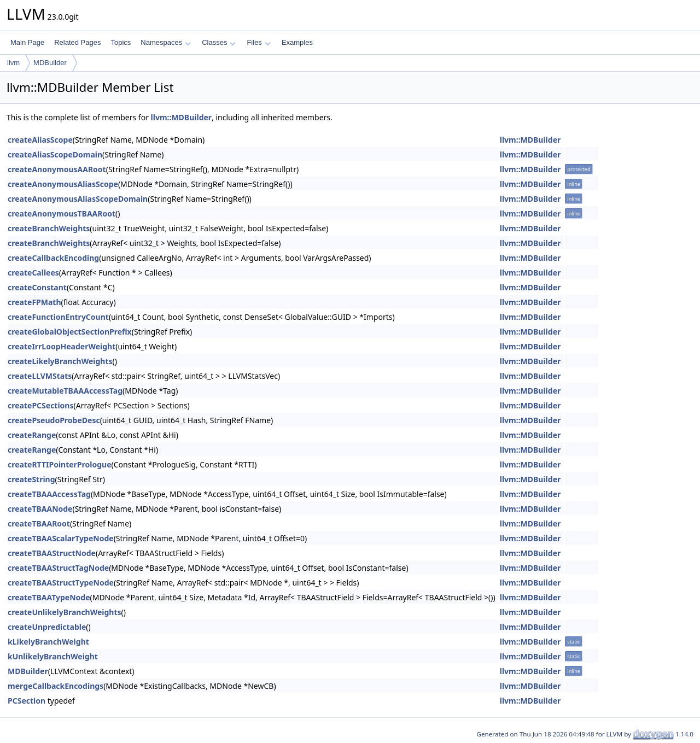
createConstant (37, 287)
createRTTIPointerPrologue (60, 464)
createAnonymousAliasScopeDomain (78, 199)
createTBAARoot (39, 523)
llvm (13, 63)
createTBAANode (40, 509)
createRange (32, 435)
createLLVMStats (40, 376)
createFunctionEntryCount (58, 317)
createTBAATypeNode (49, 597)
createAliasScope (40, 140)
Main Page (27, 42)
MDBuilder (50, 63)
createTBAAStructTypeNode (61, 583)
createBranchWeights (49, 228)
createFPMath (34, 302)
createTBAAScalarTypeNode (61, 538)
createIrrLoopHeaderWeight (62, 346)
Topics (121, 42)
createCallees (33, 273)
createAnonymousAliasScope (63, 184)
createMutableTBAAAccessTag (65, 391)
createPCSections (41, 405)
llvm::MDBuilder (182, 117)
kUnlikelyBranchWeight (53, 656)
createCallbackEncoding (53, 258)
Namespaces (165, 42)
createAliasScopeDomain (55, 154)
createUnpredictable (47, 627)
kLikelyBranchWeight (48, 642)
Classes (219, 42)
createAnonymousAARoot (57, 169)
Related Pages (77, 42)
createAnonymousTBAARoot (62, 213)
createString (31, 479)
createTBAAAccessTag (49, 494)
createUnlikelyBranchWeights (65, 612)
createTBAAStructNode (52, 553)
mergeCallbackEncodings (56, 686)
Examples (297, 42)
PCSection (27, 701)
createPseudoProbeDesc (54, 420)
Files (258, 42)
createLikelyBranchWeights (60, 361)
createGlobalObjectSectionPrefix (70, 332)
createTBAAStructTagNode (58, 568)
